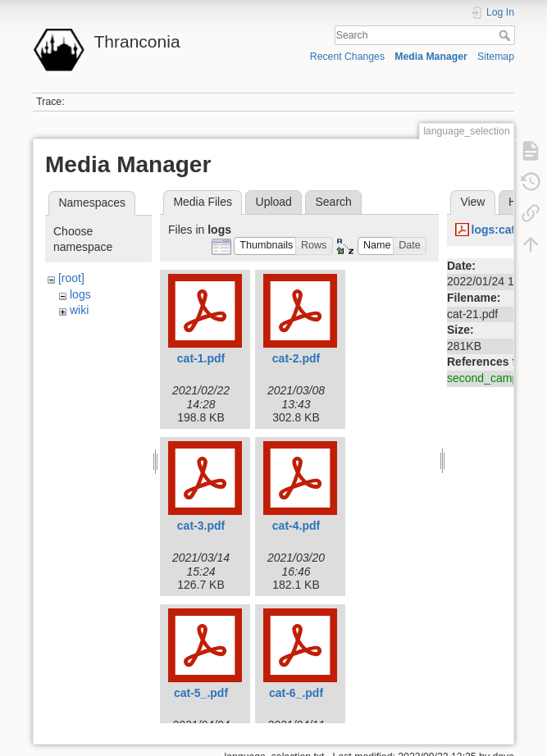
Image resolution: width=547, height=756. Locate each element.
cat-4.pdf (296, 526)
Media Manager (431, 57)
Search (506, 35)
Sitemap (496, 57)
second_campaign (494, 378)
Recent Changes (347, 57)
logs (80, 294)
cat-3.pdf (201, 526)
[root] (71, 278)
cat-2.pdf (296, 358)
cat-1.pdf (201, 358)
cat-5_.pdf (201, 693)
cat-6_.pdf (296, 693)
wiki (79, 310)
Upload (274, 202)
